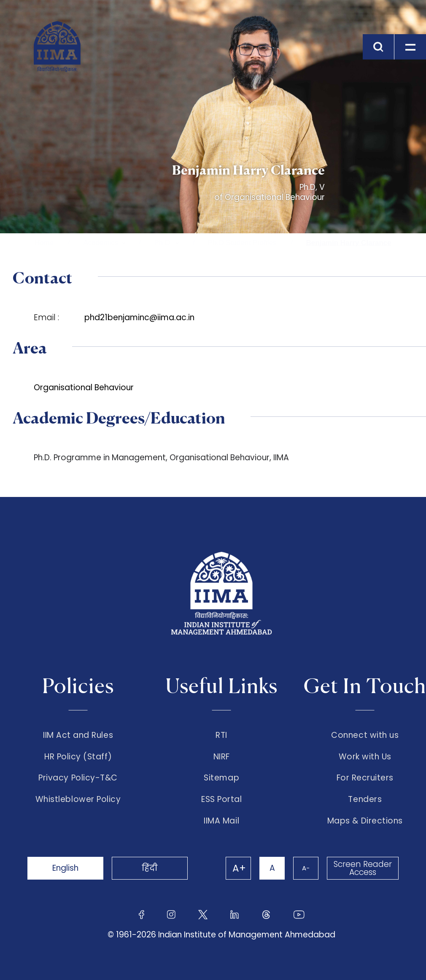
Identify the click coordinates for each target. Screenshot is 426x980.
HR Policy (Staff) (78, 757)
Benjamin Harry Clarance (349, 243)
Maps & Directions (365, 821)
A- (306, 868)
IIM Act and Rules (78, 735)
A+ (239, 868)
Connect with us (365, 735)
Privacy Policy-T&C (78, 778)
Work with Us (365, 757)
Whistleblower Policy (78, 799)
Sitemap (221, 778)
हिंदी (150, 868)
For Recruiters (365, 778)
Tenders (365, 799)
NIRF (222, 757)
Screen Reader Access (363, 868)
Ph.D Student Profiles (242, 243)
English (65, 868)
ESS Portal (221, 799)
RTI (221, 735)
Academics (101, 243)
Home (44, 243)
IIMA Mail (221, 821)
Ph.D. (163, 243)
